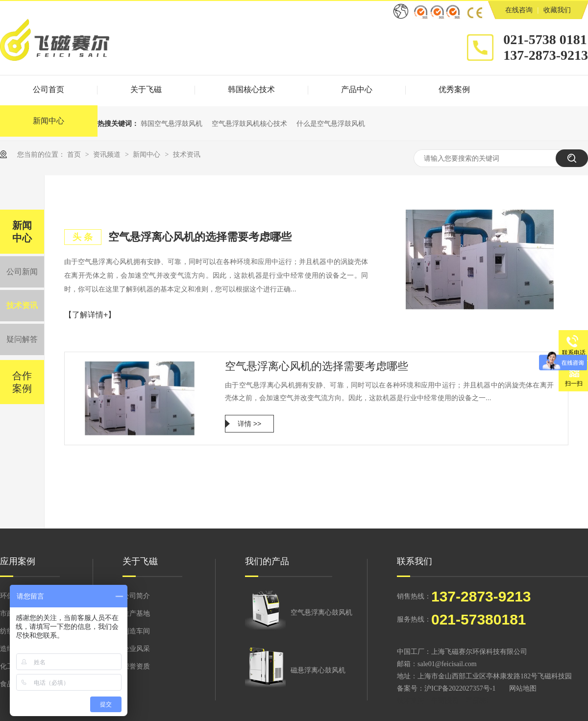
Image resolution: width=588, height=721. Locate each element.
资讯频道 (108, 154)
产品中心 (357, 89)
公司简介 (136, 596)
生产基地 (136, 613)
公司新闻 (22, 272)
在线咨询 (519, 10)
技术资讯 (187, 154)
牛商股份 (445, 701)
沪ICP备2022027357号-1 (460, 688)
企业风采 (136, 649)
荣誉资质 (136, 666)
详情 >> (249, 424)
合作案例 (22, 382)
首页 (75, 154)
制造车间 (136, 631)
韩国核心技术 (251, 89)
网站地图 (523, 688)
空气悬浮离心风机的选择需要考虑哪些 (200, 237)
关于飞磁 (146, 89)
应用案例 (18, 561)
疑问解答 (22, 339)
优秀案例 (454, 89)
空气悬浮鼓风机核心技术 (249, 123)
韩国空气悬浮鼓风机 (171, 123)
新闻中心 (147, 154)
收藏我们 (557, 10)
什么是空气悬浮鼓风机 (331, 123)
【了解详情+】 (90, 315)
